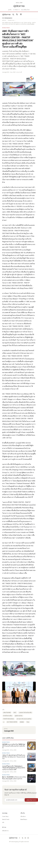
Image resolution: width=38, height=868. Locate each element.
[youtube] (25, 838)
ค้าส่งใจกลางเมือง (8, 716)
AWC (15, 713)
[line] (28, 838)
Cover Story (5, 816)
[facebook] (20, 838)
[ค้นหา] (13, 15)
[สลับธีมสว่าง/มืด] (17, 15)
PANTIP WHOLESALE (9, 719)
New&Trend (11, 20)
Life (3, 822)
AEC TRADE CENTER (12, 722)
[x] (23, 838)
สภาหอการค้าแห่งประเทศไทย (24, 719)
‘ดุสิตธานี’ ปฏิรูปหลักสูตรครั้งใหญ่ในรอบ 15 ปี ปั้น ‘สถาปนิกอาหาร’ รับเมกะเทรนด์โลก (14, 757)
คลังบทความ (5, 831)
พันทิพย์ (22, 722)
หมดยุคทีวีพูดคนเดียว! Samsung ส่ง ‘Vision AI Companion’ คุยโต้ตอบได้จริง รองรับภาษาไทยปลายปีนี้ (14, 768)
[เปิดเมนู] (21, 15)
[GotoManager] (19, 6)
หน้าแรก (4, 20)
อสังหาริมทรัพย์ (7, 713)
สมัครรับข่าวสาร (31, 800)
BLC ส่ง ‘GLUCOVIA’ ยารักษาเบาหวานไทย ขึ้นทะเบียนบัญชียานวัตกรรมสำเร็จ (14, 778)
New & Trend (6, 819)
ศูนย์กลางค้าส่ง (19, 716)
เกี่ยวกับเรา (23, 816)
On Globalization (7, 18)
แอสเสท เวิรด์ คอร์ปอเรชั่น (25, 713)
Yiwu (28, 722)
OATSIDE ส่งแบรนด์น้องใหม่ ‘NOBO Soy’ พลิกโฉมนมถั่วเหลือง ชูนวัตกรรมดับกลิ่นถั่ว (14, 746)
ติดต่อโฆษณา (24, 819)
